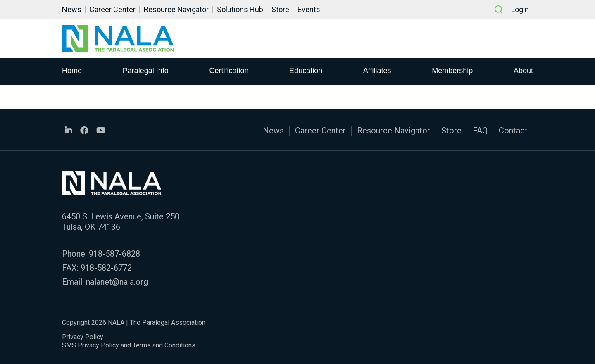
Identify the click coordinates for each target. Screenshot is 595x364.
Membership (452, 71)
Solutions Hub (240, 9)
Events (309, 9)
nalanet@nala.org (117, 282)
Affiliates (377, 71)
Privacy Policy (83, 337)
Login (520, 9)
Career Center (113, 9)
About (523, 71)
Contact (513, 131)
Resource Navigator (176, 9)
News (72, 9)
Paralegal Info (146, 71)
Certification (229, 71)
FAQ (480, 131)
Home (72, 71)
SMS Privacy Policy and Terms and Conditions (129, 345)
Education (306, 71)
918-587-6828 (114, 254)
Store (280, 9)
